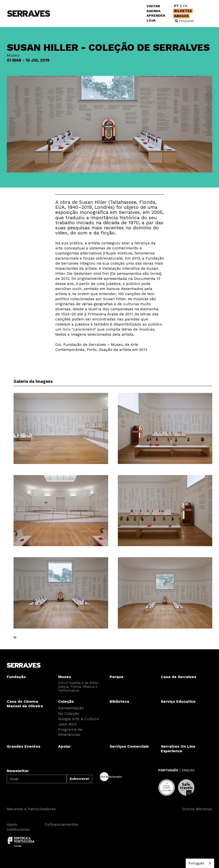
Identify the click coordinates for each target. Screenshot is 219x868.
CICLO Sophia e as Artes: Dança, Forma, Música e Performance (78, 687)
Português (196, 863)
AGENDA (153, 11)
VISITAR (153, 6)
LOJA (151, 20)
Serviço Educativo (178, 701)
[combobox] (200, 863)
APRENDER (156, 15)
